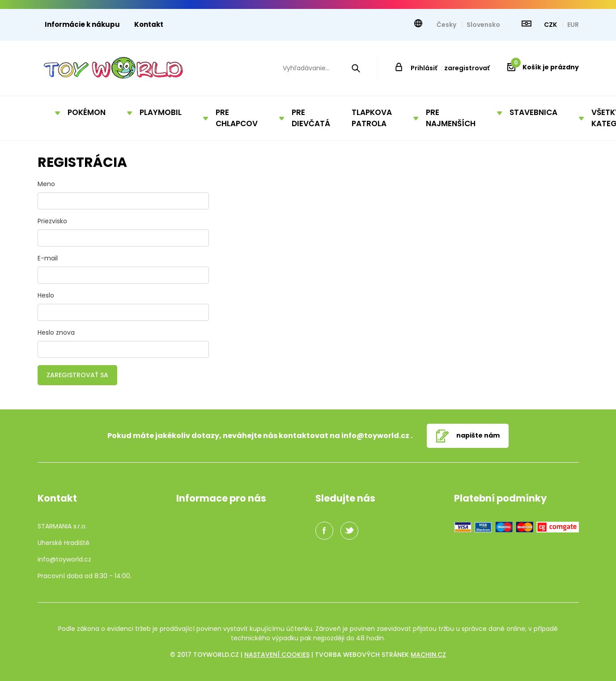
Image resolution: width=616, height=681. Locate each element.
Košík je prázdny (545, 67)
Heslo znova (56, 332)
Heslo (46, 295)
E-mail (48, 258)
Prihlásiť (424, 68)
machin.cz (428, 655)
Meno (46, 184)
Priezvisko (52, 221)
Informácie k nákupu (82, 24)
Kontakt (149, 24)
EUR (573, 25)
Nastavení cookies (277, 655)
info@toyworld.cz (375, 436)
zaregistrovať (467, 68)
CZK (551, 25)
